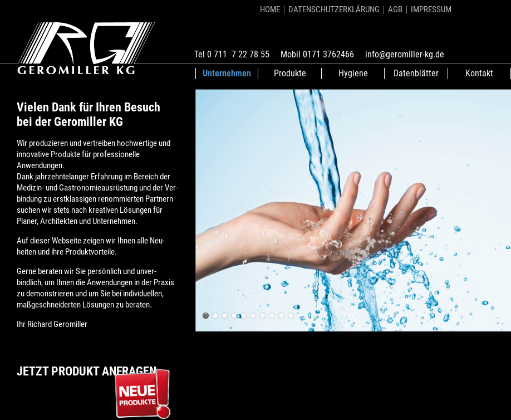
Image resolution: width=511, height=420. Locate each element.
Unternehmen (227, 73)
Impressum (431, 9)
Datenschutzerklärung (334, 9)
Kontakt (479, 73)
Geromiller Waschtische (206, 316)
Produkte (290, 73)
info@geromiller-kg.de (405, 54)
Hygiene (353, 73)
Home (270, 9)
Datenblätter (416, 73)
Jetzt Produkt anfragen (87, 371)
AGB (395, 9)
